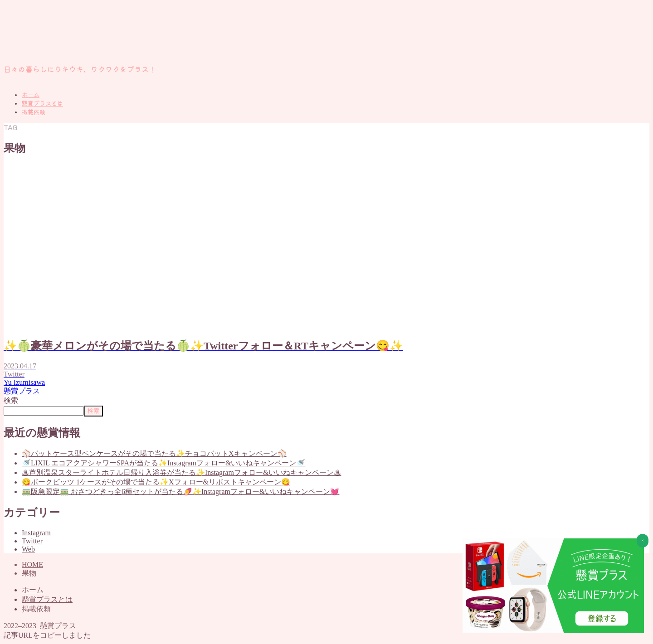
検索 (11, 400)
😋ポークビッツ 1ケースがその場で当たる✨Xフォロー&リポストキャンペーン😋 (156, 482)
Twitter (32, 541)
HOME (32, 564)
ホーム (31, 95)
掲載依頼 (34, 112)
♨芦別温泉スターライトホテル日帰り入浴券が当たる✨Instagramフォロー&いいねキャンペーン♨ (181, 472)
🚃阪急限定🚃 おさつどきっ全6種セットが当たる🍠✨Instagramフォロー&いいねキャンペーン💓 (180, 491)
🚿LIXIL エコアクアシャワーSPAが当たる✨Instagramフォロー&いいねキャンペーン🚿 (163, 463)
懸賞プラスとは (42, 104)
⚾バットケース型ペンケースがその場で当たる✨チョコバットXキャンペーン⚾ (154, 453)
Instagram (36, 533)
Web (28, 549)
